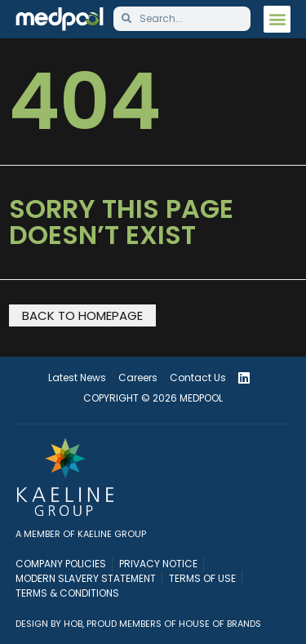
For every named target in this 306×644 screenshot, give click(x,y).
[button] (277, 19)
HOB (73, 624)
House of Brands (220, 624)
